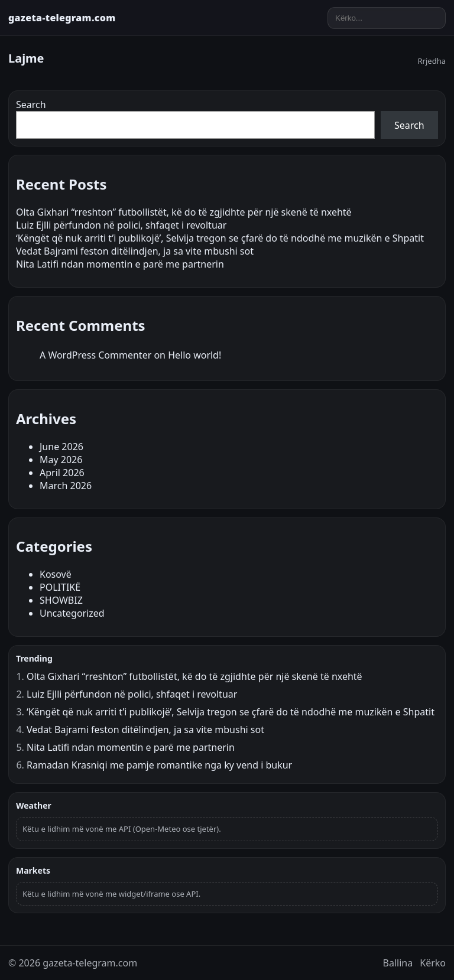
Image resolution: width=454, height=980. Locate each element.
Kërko (433, 963)
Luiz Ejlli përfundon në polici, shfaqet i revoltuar (121, 225)
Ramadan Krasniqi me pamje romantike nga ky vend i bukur (159, 765)
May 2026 (61, 460)
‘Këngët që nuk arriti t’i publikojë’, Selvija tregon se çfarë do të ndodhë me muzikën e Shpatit (220, 238)
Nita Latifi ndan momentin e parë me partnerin (120, 264)
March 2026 (66, 486)
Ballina (398, 963)
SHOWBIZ (61, 600)
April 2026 (62, 473)
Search (31, 105)
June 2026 (61, 447)
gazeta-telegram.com (62, 18)
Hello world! (194, 355)
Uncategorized (72, 613)
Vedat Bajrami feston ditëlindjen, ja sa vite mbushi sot (135, 251)
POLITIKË (60, 587)
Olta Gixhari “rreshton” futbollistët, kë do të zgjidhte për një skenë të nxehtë (184, 212)
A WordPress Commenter (95, 355)
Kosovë (56, 574)
